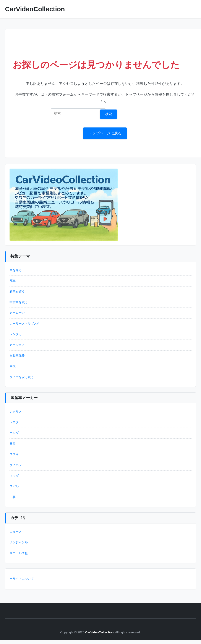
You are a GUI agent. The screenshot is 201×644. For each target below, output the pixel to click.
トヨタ (14, 422)
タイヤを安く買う (22, 377)
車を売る (16, 270)
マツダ (14, 476)
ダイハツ (16, 465)
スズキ (14, 454)
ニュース (16, 532)
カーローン (17, 313)
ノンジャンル (19, 542)
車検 (13, 366)
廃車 (13, 281)
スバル (14, 486)
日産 (13, 444)
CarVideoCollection (35, 9)
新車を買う (17, 292)
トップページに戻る (105, 133)
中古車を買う (19, 302)
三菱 (13, 497)
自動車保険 (17, 356)
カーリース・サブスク (25, 324)
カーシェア (17, 345)
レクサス (16, 412)
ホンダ (14, 433)
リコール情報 (19, 553)
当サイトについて (22, 579)
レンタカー (17, 334)
